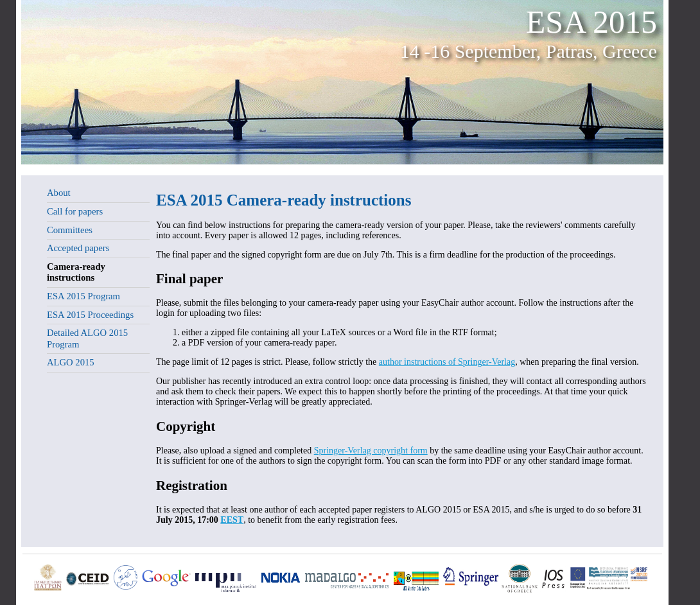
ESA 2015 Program (83, 296)
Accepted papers (78, 248)
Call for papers (75, 211)
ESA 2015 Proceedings (90, 315)
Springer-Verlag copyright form (371, 451)
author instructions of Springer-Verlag (447, 362)
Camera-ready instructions (76, 272)
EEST (232, 520)
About (59, 193)
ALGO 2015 (71, 362)
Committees (70, 230)
